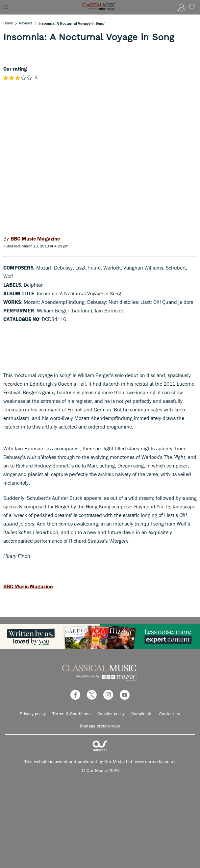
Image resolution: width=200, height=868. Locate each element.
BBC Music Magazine (28, 586)
